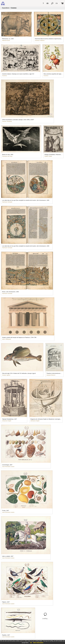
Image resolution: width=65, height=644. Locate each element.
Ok (31, 643)
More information (38, 643)
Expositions (6, 8)
